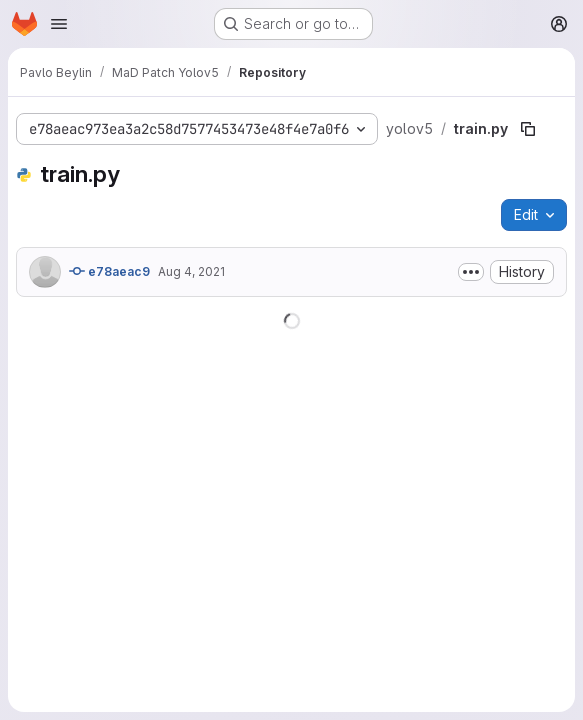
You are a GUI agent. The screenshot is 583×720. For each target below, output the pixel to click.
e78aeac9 (109, 271)
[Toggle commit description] (471, 272)
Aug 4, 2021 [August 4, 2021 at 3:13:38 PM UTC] (191, 271)
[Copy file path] (528, 129)
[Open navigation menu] (59, 24)
